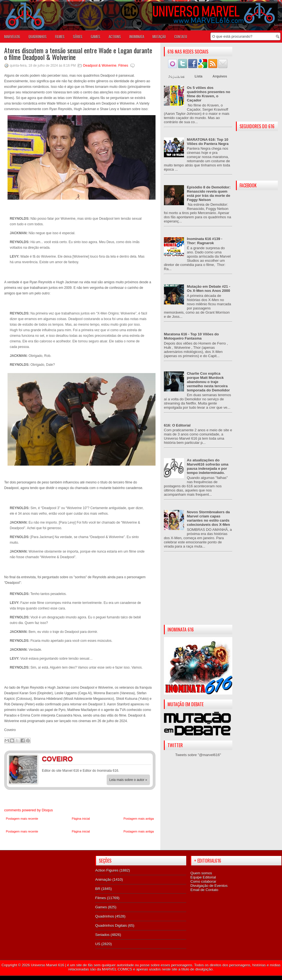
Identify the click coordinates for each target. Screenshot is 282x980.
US (98, 944)
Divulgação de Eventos (209, 886)
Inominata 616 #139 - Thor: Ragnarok (205, 241)
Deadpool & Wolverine (100, 66)
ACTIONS (115, 37)
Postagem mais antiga (139, 819)
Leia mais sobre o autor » (128, 780)
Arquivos (220, 76)
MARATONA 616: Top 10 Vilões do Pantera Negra (208, 142)
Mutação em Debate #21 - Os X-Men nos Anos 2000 (208, 289)
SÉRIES (78, 37)
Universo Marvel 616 (47, 965)
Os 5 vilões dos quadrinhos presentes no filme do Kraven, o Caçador (208, 94)
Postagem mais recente (22, 819)
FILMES (60, 37)
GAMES (95, 37)
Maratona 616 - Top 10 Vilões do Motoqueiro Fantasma (191, 336)
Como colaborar (203, 881)
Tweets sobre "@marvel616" (198, 755)
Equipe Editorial (203, 877)
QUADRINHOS (38, 37)
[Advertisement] (198, 593)
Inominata (137, 37)
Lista (199, 76)
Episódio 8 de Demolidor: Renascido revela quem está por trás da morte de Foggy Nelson (209, 193)
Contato (181, 37)
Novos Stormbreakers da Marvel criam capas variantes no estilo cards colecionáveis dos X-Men (208, 518)
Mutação (159, 37)
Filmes (123, 66)
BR (98, 889)
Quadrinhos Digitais (111, 925)
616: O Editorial (177, 425)
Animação (103, 879)
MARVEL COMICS (117, 969)
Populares (176, 76)
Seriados (102, 935)
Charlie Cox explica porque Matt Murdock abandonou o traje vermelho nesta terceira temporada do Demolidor (208, 382)
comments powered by (28, 810)
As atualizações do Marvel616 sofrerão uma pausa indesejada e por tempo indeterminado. (208, 466)
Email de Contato (204, 890)
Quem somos (201, 873)
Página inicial (81, 819)
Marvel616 (12, 37)
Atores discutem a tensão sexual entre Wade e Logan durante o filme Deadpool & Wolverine (78, 54)
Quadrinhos (105, 916)
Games (101, 907)
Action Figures (107, 870)
